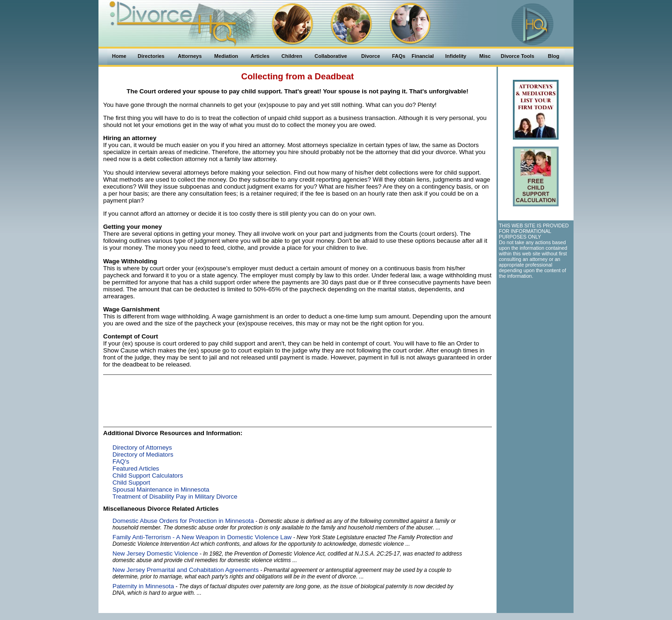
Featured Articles (136, 469)
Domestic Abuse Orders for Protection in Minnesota (183, 521)
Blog (553, 56)
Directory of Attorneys (142, 447)
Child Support (131, 483)
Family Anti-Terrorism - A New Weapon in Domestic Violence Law (202, 537)
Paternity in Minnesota (143, 586)
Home (119, 56)
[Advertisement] (298, 398)
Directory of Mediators (143, 454)
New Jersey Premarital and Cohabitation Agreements (185, 570)
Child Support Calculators (148, 476)
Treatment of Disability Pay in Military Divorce (175, 497)
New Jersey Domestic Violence (155, 553)
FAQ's (121, 461)
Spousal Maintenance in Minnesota (161, 490)
